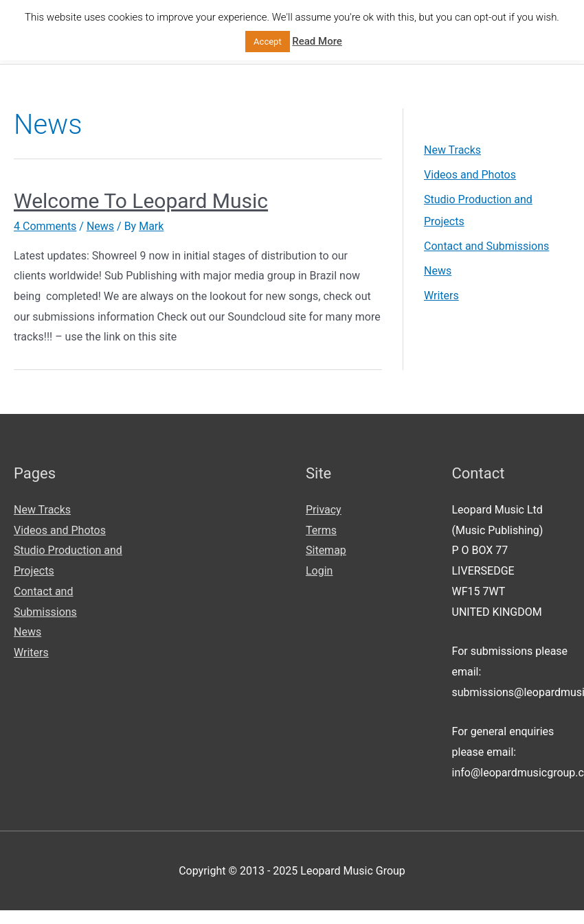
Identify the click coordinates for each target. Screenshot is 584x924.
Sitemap (326, 550)
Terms (321, 530)
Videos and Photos (469, 175)
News (100, 226)
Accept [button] (268, 42)
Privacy (323, 510)
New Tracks (452, 150)
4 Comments (45, 226)
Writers (441, 296)
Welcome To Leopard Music (141, 201)
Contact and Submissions (486, 246)
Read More (317, 41)
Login (319, 571)
